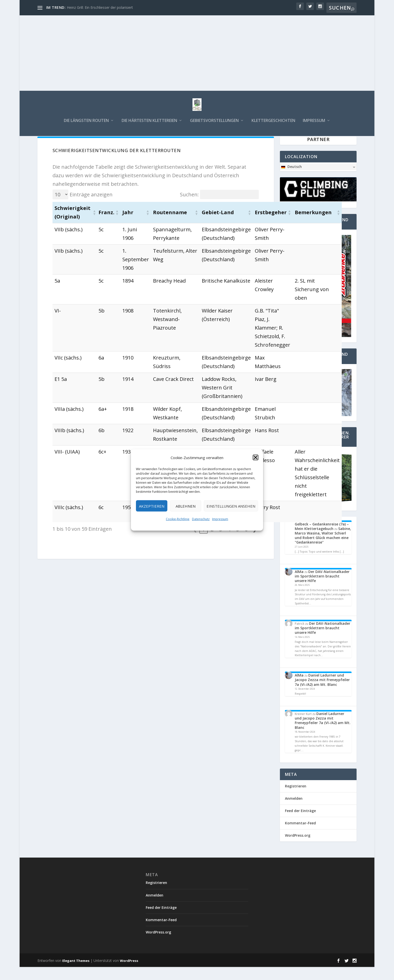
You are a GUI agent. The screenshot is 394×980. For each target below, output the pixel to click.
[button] (256, 458)
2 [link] (212, 542)
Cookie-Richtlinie (178, 519)
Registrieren (296, 799)
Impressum (220, 519)
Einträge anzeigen (91, 207)
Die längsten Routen (86, 124)
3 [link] (220, 542)
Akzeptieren (152, 506)
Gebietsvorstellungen (214, 124)
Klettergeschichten (273, 124)
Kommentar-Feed (300, 836)
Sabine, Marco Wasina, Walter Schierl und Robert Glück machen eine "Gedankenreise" (323, 549)
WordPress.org (298, 848)
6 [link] (246, 542)
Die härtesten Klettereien (149, 124)
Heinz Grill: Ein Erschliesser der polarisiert (100, 7)
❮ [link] (195, 542)
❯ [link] (255, 542)
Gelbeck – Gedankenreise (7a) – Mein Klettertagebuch (322, 539)
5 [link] (238, 542)
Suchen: (189, 207)
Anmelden (294, 811)
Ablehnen (186, 506)
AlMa (299, 585)
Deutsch (291, 180)
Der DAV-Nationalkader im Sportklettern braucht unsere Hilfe (322, 589)
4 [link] (229, 542)
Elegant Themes (76, 974)
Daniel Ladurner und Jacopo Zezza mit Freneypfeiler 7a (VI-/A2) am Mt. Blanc (322, 693)
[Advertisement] (197, 53)
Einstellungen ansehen (231, 506)
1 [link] (203, 542)
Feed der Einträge (300, 824)
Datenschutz (201, 519)
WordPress (129, 974)
